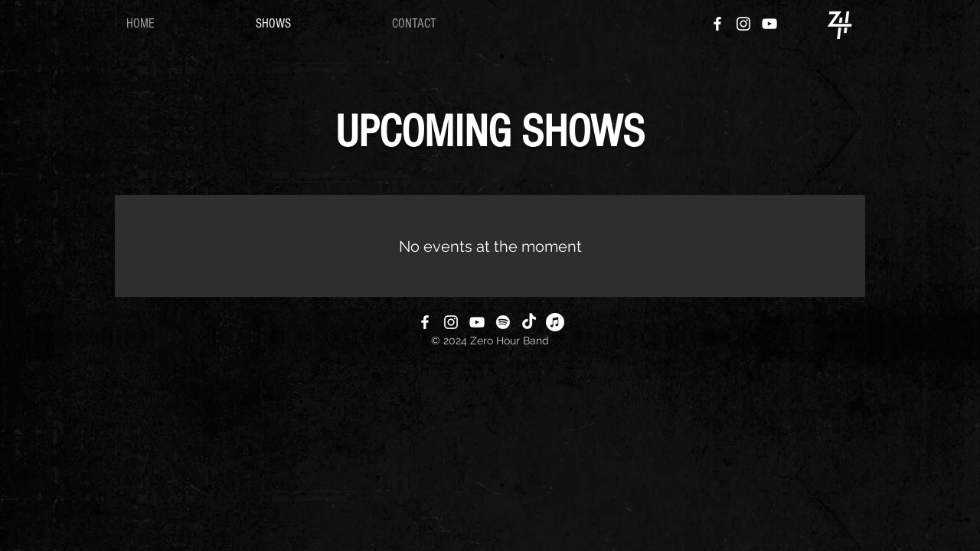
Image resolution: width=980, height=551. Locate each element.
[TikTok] (529, 322)
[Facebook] (717, 24)
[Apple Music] (555, 322)
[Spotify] (503, 322)
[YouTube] (769, 24)
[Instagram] (743, 24)
